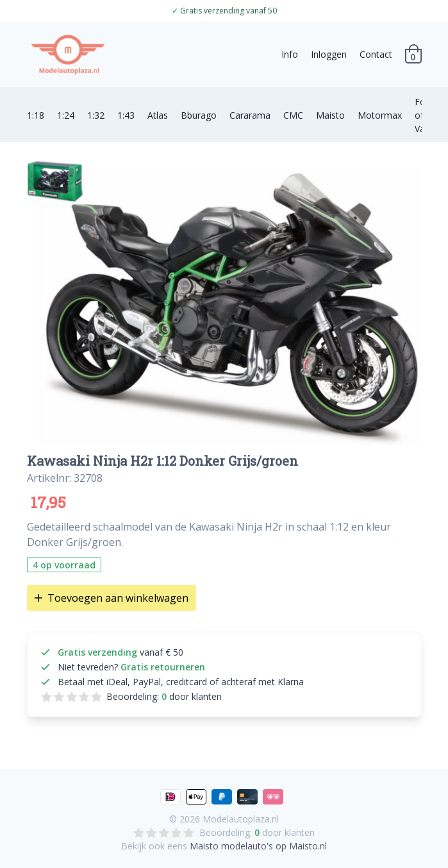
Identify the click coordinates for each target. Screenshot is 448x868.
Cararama (250, 115)
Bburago (199, 115)
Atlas (158, 115)
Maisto (330, 115)
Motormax (380, 115)
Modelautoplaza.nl (241, 819)
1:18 (36, 115)
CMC (293, 115)
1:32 (96, 115)
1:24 (66, 115)
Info (290, 54)
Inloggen (329, 54)
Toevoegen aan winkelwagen (112, 598)
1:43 (126, 115)
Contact (376, 54)
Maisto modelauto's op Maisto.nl (258, 846)
